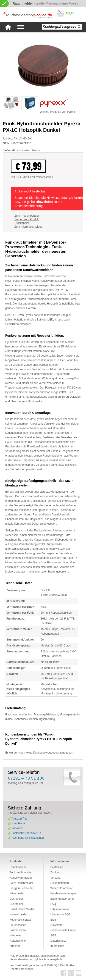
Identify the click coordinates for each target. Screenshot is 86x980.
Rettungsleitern (19, 941)
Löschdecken (18, 930)
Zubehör (15, 946)
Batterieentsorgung (62, 899)
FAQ (53, 904)
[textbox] (62, 27)
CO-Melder (16, 904)
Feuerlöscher (18, 925)
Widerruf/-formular (62, 888)
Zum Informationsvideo (28, 227)
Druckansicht (22, 223)
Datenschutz (58, 941)
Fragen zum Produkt (27, 219)
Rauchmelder (18, 867)
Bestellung (57, 867)
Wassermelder (18, 914)
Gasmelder (16, 899)
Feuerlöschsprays (21, 920)
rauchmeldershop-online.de (26, 965)
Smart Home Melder (22, 909)
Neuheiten (16, 935)
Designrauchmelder (22, 888)
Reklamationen (60, 883)
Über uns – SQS (60, 914)
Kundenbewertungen (63, 893)
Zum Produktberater (27, 216)
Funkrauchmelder (20, 872)
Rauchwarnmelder (21, 878)
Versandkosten (45, 177)
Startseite (8, 27)
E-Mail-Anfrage (60, 909)
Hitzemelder (17, 893)
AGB (53, 935)
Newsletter (57, 925)
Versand (55, 878)
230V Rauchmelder (21, 883)
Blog (53, 920)
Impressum (57, 946)
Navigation (21, 27)
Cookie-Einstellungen (63, 930)
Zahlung (55, 872)
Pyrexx (71, 112)
